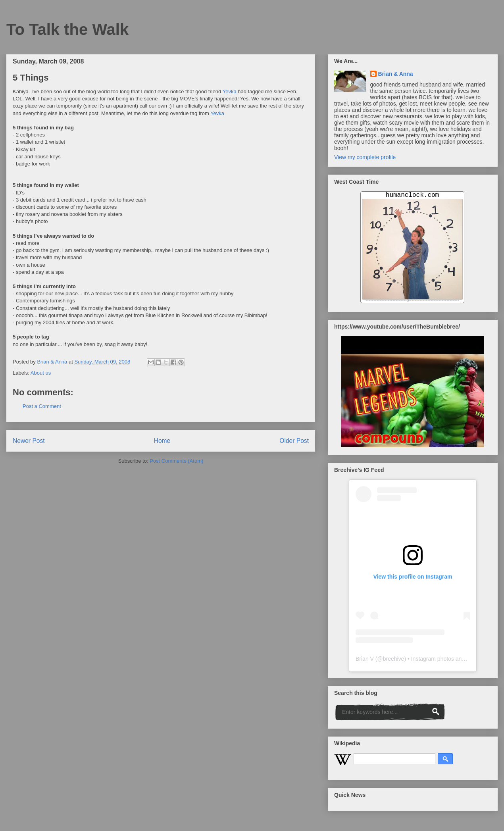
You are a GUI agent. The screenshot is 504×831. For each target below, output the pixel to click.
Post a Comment (42, 406)
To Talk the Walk (67, 29)
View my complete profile (365, 157)
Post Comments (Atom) (176, 461)
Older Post (294, 441)
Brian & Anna (396, 74)
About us (41, 373)
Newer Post (29, 441)
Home (162, 441)
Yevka (230, 91)
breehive (394, 659)
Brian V (365, 659)
